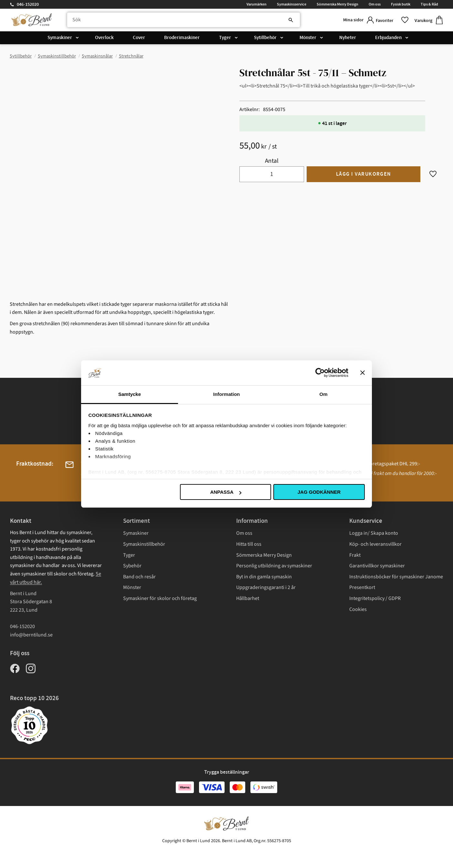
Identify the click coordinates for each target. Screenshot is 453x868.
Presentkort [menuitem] (362, 587)
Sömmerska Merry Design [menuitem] (337, 4)
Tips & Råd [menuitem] (429, 4)
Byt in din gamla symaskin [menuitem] (264, 577)
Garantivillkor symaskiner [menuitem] (377, 566)
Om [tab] (323, 394)
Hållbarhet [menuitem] (248, 598)
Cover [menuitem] (139, 39)
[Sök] (279, 21)
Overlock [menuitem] (104, 39)
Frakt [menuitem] (355, 555)
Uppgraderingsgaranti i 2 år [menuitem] (266, 587)
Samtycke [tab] (130, 394)
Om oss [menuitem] (375, 4)
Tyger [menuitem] (225, 39)
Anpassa (226, 492)
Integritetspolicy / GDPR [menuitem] (375, 598)
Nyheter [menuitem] (348, 39)
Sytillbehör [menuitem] (265, 39)
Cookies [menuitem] (358, 609)
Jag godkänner (319, 492)
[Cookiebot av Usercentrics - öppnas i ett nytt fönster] (320, 373)
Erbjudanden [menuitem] (388, 39)
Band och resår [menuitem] (139, 577)
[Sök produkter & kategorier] (179, 21)
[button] (390, 21)
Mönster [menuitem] (308, 39)
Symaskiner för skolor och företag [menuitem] (160, 598)
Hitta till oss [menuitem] (249, 544)
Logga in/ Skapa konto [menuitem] (374, 533)
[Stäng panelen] (363, 373)
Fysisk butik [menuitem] (401, 4)
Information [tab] (227, 394)
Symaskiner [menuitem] (60, 39)
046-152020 (28, 5)
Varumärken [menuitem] (257, 4)
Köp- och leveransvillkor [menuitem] (375, 544)
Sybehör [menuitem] (132, 566)
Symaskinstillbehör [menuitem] (144, 544)
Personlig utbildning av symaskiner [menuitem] (274, 566)
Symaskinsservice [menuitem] (292, 4)
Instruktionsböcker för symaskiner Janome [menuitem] (396, 577)
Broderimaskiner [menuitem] (182, 39)
